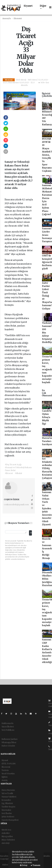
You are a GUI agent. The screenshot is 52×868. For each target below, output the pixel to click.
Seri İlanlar (7, 813)
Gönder (31, 533)
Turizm (5, 770)
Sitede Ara (6, 830)
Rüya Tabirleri (8, 840)
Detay (24, 865)
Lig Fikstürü (7, 803)
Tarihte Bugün (8, 807)
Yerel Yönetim (8, 774)
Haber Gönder (8, 746)
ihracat (16, 279)
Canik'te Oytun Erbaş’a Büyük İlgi (47, 417)
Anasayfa (7, 18)
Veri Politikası (8, 730)
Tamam (35, 865)
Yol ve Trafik (7, 793)
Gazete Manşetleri (10, 820)
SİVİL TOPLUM (9, 764)
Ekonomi (18, 18)
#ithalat (18, 473)
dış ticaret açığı (14, 247)
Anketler (6, 833)
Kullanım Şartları (10, 739)
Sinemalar (6, 810)
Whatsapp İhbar (9, 742)
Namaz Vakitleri (9, 797)
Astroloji (5, 843)
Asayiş (5, 780)
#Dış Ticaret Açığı (13, 465)
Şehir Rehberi (8, 817)
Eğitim (5, 777)
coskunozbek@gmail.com (16, 505)
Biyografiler (7, 836)
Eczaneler (6, 800)
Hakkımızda (7, 723)
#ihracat (9, 473)
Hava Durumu (8, 790)
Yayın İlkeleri (8, 727)
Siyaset (28, 6)
